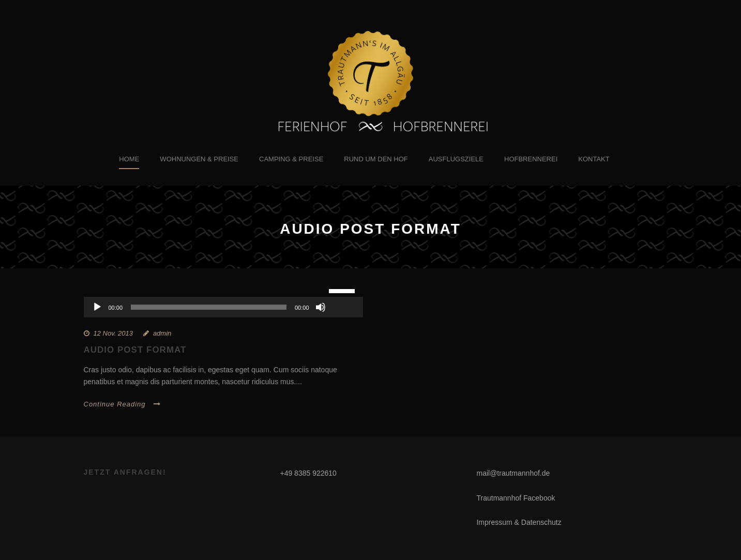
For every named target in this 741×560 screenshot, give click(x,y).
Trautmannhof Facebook (516, 498)
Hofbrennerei (531, 159)
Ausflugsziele (456, 159)
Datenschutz (541, 522)
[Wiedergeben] (97, 307)
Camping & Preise (291, 159)
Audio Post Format (135, 350)
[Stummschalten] (321, 307)
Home (129, 159)
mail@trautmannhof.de (513, 473)
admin (162, 333)
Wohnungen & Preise (199, 159)
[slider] (209, 307)
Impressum (494, 522)
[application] (223, 307)
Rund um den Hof (376, 159)
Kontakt (594, 159)
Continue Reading (122, 404)
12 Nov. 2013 (113, 333)
